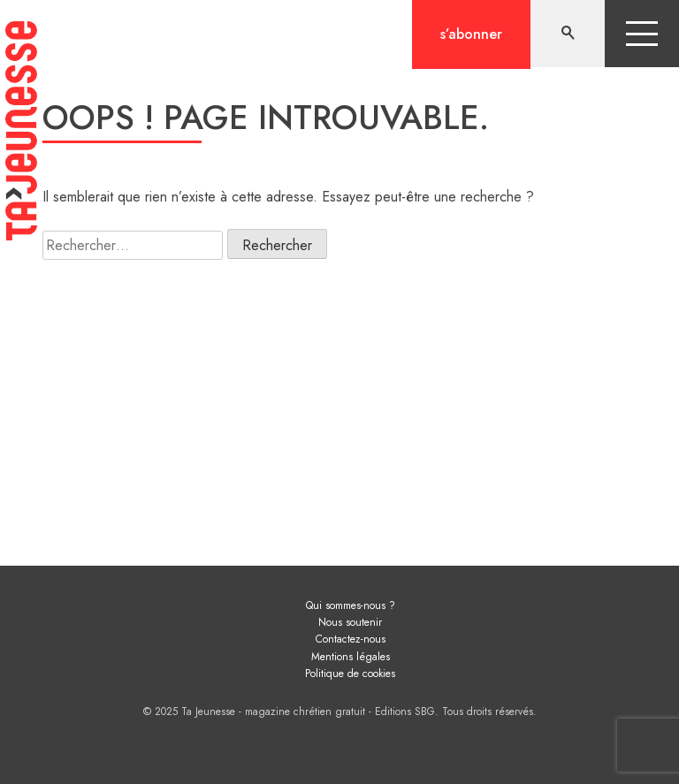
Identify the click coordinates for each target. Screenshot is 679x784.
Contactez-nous (351, 639)
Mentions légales (351, 657)
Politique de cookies (350, 674)
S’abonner (471, 34)
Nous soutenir (350, 622)
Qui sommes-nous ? (351, 605)
